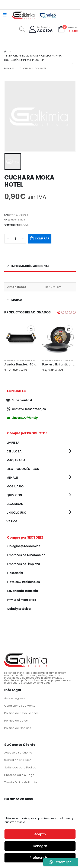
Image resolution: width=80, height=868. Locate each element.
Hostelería (10, 360)
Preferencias (40, 858)
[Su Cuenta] (40, 29)
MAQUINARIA (16, 460)
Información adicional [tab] (30, 266)
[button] (59, 312)
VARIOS (12, 521)
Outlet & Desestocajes (26, 409)
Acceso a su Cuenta (18, 753)
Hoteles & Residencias (24, 582)
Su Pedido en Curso (18, 760)
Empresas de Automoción (26, 555)
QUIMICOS (14, 495)
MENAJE (24, 225)
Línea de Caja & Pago (19, 775)
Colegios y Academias (24, 546)
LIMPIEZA (13, 443)
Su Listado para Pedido (20, 767)
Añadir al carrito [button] (31, 329)
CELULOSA (14, 451)
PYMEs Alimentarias (22, 600)
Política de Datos (16, 721)
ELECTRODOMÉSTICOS (23, 469)
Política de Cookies (18, 728)
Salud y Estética (19, 609)
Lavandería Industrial (23, 591)
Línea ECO (22, 418)
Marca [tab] (17, 300)
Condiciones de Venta (20, 706)
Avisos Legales (15, 698)
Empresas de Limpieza (24, 564)
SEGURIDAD (15, 504)
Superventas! (19, 400)
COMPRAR (42, 238)
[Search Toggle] (22, 29)
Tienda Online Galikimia (21, 782)
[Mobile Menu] (5, 15)
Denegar (40, 846)
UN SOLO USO (16, 513)
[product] (21, 339)
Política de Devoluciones (21, 713)
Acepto (40, 834)
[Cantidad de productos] (15, 239)
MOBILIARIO (15, 486)
